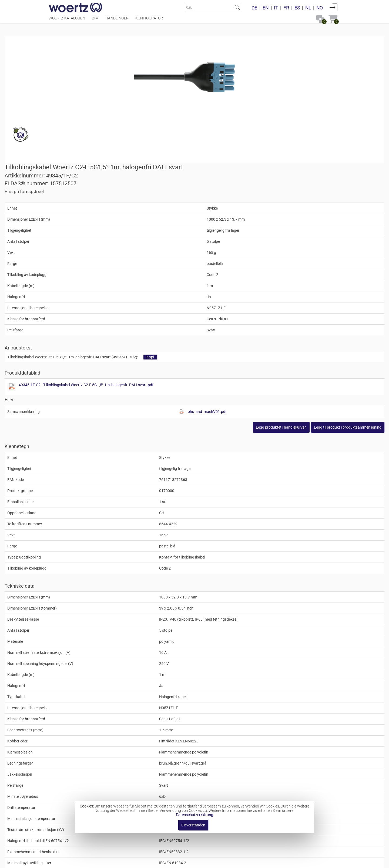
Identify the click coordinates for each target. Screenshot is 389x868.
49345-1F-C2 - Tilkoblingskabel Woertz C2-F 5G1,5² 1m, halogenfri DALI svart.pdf (274, 272)
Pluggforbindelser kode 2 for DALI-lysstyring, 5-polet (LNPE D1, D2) (231, 790)
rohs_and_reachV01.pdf (292, 299)
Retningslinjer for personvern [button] (230, 861)
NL (308, 8)
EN (266, 8)
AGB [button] (192, 861)
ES (297, 8)
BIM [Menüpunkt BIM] (95, 21)
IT (276, 8)
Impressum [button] (142, 861)
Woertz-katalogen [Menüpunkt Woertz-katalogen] (67, 21)
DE (254, 8)
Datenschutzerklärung (194, 815)
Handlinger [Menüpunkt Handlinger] (117, 21)
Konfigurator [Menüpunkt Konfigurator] (149, 21)
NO (320, 8)
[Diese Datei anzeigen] (204, 275)
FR (286, 8)
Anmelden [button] (334, 7)
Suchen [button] (237, 7)
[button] (304, 315)
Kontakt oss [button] (171, 861)
